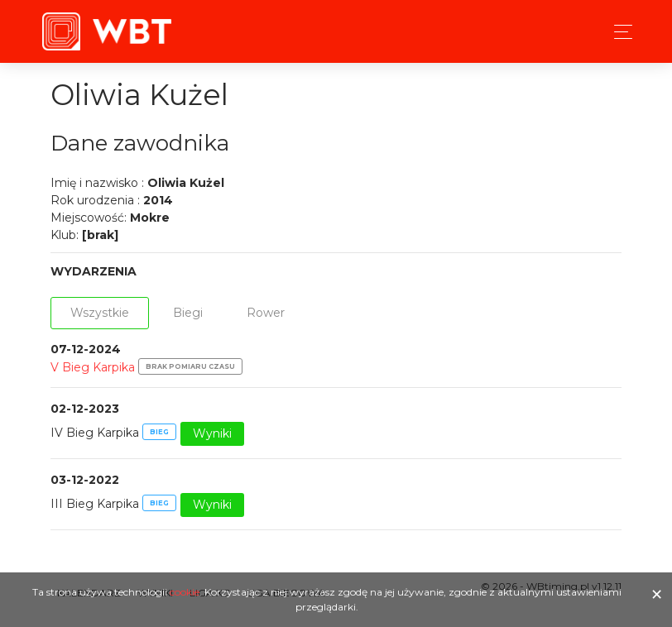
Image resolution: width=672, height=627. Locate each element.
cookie (185, 592)
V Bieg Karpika (93, 367)
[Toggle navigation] (619, 32)
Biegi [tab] (188, 313)
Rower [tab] (266, 313)
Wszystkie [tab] (100, 313)
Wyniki (212, 433)
